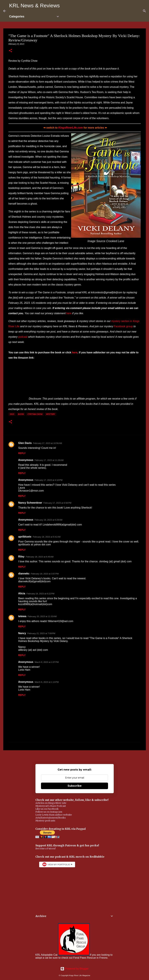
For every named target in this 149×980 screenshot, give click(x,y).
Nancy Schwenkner (30, 503)
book (21, 414)
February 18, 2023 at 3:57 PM (45, 574)
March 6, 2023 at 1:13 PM (47, 682)
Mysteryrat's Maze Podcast (51, 806)
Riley (21, 557)
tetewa (22, 616)
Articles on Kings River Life (51, 803)
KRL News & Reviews (34, 6)
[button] (10, 51)
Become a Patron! (46, 849)
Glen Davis (25, 443)
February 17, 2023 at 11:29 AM (49, 460)
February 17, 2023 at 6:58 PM (57, 503)
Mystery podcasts (45, 821)
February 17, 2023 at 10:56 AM (47, 443)
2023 (12, 414)
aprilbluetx (25, 537)
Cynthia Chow (35, 414)
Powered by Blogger (74, 969)
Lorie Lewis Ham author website (54, 815)
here (69, 313)
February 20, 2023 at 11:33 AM (42, 616)
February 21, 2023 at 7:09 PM (41, 633)
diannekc (24, 574)
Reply (22, 453)
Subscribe (75, 786)
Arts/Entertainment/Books (51, 818)
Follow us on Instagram (49, 812)
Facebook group (123, 326)
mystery (51, 414)
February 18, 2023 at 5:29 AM (48, 520)
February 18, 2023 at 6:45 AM (40, 557)
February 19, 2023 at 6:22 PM (40, 594)
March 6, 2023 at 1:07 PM (47, 662)
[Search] (144, 11)
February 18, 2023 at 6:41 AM (47, 537)
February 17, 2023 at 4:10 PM (49, 480)
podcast (23, 337)
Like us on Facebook (47, 809)
